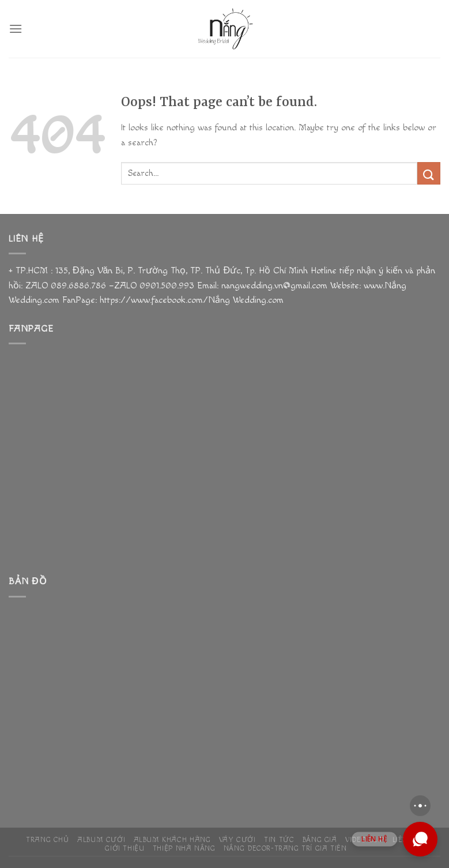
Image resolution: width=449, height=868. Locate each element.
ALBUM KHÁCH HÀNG (172, 840)
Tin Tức (279, 840)
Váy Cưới (237, 840)
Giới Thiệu (124, 849)
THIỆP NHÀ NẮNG (184, 849)
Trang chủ (48, 840)
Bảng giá (320, 840)
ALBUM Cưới (101, 840)
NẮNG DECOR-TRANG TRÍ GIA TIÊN (285, 849)
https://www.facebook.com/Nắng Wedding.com (190, 300)
